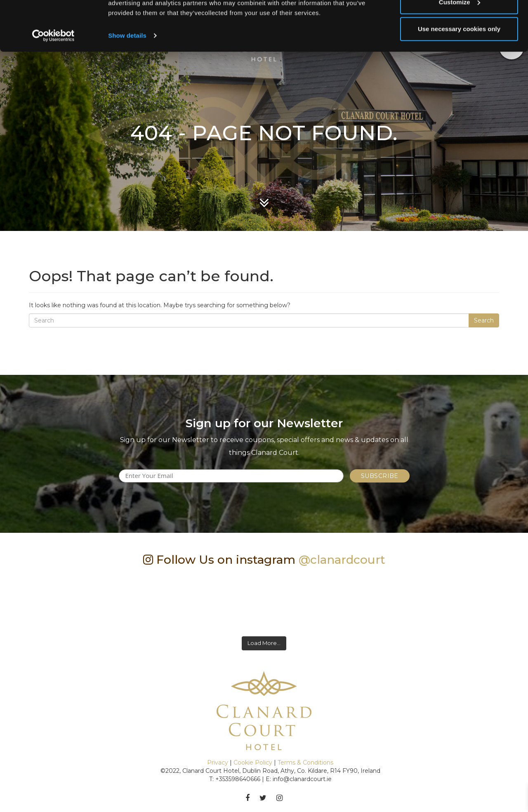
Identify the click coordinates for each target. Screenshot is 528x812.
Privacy (218, 763)
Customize (460, 49)
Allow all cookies (459, 22)
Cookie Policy (253, 763)
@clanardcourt (342, 560)
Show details (127, 82)
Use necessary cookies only (459, 76)
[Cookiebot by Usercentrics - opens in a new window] (53, 82)
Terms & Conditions (305, 763)
